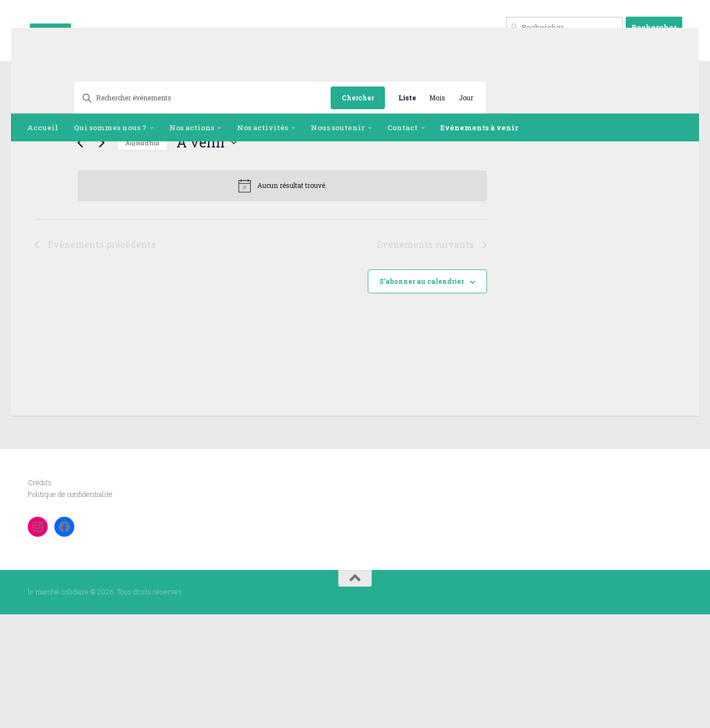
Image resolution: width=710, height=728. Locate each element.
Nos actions (192, 128)
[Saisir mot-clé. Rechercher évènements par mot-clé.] (183, 212)
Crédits (40, 596)
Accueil (43, 128)
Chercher (358, 211)
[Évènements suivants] (63, 256)
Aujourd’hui (103, 256)
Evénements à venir (479, 128)
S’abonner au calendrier (422, 395)
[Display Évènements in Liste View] (407, 212)
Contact (402, 128)
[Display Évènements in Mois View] (437, 212)
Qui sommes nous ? (110, 128)
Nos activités (262, 128)
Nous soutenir (338, 128)
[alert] (263, 299)
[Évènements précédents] (41, 256)
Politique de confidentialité (70, 608)
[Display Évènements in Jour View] (466, 212)
